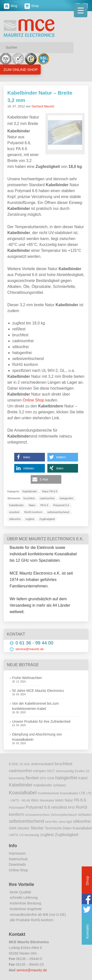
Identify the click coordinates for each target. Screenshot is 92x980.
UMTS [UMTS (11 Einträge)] (13, 835)
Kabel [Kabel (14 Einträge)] (83, 778)
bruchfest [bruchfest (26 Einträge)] (64, 764)
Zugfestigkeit (47, 519)
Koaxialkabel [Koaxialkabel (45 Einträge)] (23, 793)
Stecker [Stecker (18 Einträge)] (37, 828)
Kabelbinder (30, 491)
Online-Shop (18, 870)
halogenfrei (66, 498)
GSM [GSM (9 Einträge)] (51, 778)
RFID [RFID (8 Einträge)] (71, 808)
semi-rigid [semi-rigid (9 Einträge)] (65, 822)
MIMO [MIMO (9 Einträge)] (59, 800)
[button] (30, 457)
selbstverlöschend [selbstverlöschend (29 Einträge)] (26, 821)
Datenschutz (18, 859)
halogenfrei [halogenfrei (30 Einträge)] (66, 778)
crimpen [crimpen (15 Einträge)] (39, 771)
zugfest (30, 519)
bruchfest (29, 498)
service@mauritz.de (30, 649)
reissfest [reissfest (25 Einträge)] (59, 807)
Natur (32, 505)
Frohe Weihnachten (27, 678)
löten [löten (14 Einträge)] (35, 800)
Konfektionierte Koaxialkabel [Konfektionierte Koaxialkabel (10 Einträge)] (58, 793)
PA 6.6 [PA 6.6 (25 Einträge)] (80, 800)
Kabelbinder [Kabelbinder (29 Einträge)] (21, 785)
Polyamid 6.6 (61, 505)
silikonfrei (15, 519)
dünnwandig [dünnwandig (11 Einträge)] (65, 771)
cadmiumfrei (47, 498)
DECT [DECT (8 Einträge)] (51, 771)
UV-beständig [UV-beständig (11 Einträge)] (29, 835)
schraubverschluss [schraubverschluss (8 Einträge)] (37, 815)
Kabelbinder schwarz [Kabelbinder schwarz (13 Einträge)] (50, 785)
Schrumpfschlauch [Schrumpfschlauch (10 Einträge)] (64, 815)
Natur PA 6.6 (50, 491)
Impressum (17, 853)
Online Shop (33, 400)
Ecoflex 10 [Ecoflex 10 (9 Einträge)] (82, 771)
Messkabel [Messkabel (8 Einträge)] (47, 800)
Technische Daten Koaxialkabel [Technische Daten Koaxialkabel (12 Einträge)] (68, 828)
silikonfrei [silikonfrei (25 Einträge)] (82, 821)
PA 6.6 (44, 505)
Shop (32, 6)
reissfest (14, 512)
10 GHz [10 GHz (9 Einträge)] (25, 764)
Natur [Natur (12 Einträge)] (69, 800)
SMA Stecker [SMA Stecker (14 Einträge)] (19, 828)
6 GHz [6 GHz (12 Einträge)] (14, 764)
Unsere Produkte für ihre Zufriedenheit (41, 721)
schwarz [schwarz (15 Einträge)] (85, 815)
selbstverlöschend (58, 512)
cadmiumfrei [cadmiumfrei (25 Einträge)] (20, 771)
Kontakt (87, 932)
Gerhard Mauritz (43, 106)
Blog (11, 6)
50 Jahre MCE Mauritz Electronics (38, 691)
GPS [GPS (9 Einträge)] (43, 778)
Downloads (17, 864)
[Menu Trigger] (81, 10)
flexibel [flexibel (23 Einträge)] (32, 778)
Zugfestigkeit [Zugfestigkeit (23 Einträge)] (67, 835)
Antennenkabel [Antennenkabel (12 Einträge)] (42, 764)
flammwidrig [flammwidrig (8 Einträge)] (17, 778)
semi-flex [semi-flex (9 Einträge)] (51, 822)
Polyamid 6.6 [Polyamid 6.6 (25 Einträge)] (38, 807)
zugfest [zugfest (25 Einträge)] (47, 835)
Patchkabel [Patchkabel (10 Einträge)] (17, 808)
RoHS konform (33, 512)
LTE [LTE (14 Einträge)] (82, 793)
